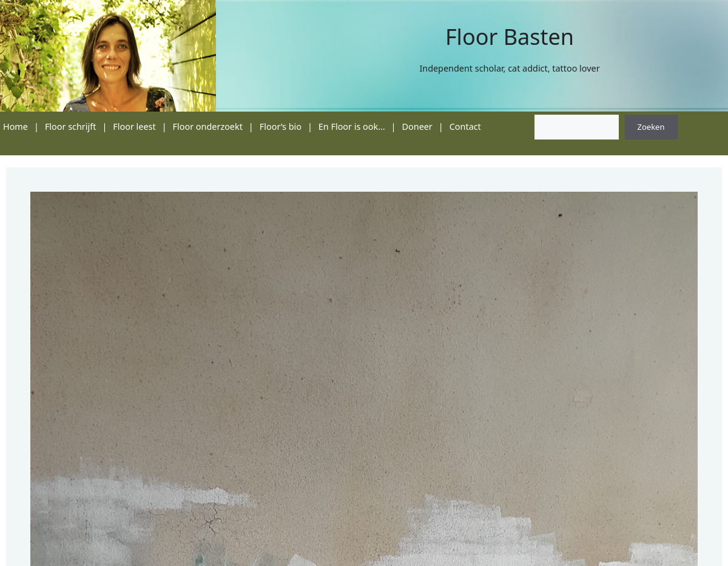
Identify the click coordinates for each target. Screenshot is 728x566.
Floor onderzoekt (208, 126)
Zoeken (651, 127)
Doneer (417, 126)
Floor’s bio (281, 126)
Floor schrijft (71, 126)
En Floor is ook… (352, 126)
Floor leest (134, 126)
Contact (465, 126)
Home (15, 126)
